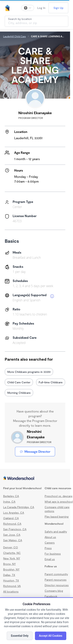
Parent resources (56, 580)
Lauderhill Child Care (15, 36)
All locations (11, 591)
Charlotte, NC (12, 553)
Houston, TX (11, 580)
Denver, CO (11, 547)
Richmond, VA (12, 586)
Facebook (51, 596)
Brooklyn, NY (11, 569)
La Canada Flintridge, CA (19, 507)
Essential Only (20, 636)
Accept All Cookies (51, 636)
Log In (41, 8)
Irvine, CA (9, 502)
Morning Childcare (19, 393)
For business (53, 554)
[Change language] (28, 8)
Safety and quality (56, 532)
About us (50, 537)
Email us (50, 559)
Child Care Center (19, 382)
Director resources (57, 585)
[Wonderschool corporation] (35, 478)
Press (48, 548)
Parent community (56, 574)
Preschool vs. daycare (58, 496)
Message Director (35, 451)
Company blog (54, 591)
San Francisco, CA (15, 529)
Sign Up (58, 8)
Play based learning (57, 517)
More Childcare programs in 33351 (29, 372)
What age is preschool (59, 502)
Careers (50, 543)
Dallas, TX (9, 575)
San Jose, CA (12, 535)
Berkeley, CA (11, 496)
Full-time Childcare (51, 382)
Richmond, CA (12, 524)
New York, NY (12, 558)
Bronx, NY (9, 564)
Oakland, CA (11, 518)
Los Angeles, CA (14, 513)
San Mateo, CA (13, 540)
